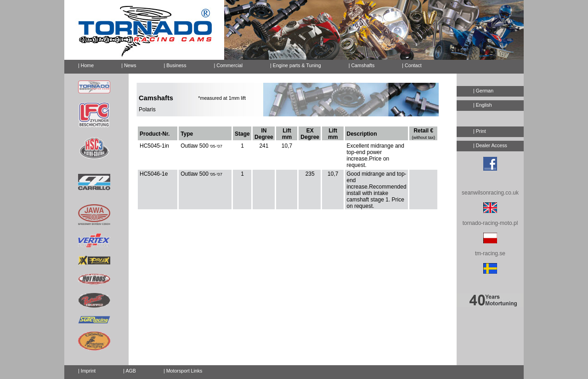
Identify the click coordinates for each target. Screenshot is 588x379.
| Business (175, 65)
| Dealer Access (490, 145)
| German (483, 91)
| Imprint (87, 371)
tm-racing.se (490, 253)
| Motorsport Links (183, 371)
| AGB (130, 371)
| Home (86, 65)
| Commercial (229, 65)
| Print (480, 131)
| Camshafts (362, 65)
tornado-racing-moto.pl (490, 223)
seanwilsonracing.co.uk (490, 193)
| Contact (408, 64)
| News (129, 65)
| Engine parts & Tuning (296, 65)
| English (483, 105)
